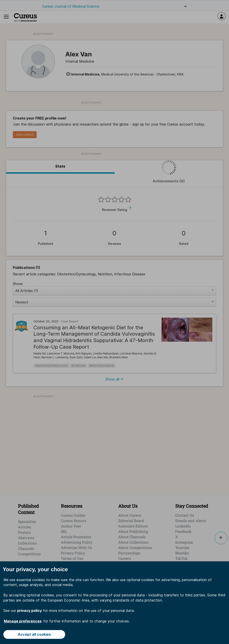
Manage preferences (23, 621)
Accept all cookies (34, 634)
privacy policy (29, 611)
